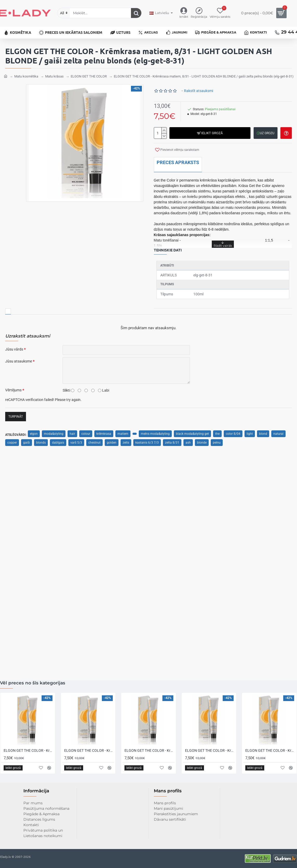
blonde (202, 441)
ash (188, 441)
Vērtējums (13, 388)
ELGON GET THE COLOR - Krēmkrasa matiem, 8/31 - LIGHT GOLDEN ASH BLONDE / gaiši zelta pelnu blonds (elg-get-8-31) (204, 75)
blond (263, 432)
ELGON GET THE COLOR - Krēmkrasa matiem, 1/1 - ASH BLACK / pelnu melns (150, 750)
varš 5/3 (76, 441)
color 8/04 (233, 432)
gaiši (27, 441)
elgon (34, 432)
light (250, 432)
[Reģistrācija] (199, 13)
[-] (164, 134)
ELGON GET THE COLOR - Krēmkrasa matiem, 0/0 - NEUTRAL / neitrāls (29, 750)
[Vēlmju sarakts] (220, 13)
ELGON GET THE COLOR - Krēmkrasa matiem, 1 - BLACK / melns (89, 750)
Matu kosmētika (26, 75)
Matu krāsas (54, 75)
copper (12, 441)
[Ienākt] (184, 13)
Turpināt (16, 415)
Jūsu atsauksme (19, 360)
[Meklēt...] (136, 13)
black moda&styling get (192, 432)
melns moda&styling (155, 432)
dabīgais (58, 441)
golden (112, 441)
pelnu (217, 441)
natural (278, 432)
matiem (123, 432)
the (217, 432)
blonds (41, 441)
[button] (210, 131)
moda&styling (54, 432)
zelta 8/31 (172, 441)
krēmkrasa (104, 432)
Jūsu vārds (14, 348)
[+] (164, 129)
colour (86, 432)
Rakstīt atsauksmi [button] (199, 89)
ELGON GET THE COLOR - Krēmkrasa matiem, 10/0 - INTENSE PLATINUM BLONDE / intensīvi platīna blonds (270, 750)
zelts (126, 441)
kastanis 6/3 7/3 (147, 441)
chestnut (94, 441)
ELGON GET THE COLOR (89, 75)
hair (72, 432)
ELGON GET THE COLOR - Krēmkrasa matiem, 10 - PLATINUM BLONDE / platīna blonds (210, 750)
